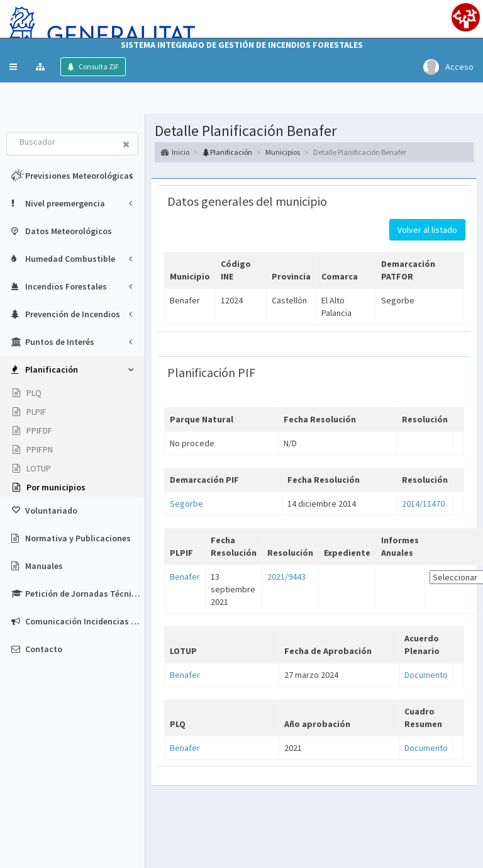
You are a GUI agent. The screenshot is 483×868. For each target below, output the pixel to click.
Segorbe (186, 504)
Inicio (175, 152)
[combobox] (61, 143)
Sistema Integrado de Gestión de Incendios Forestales (242, 45)
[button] (13, 67)
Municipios (283, 152)
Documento (426, 675)
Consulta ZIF (98, 66)
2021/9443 (286, 577)
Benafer (185, 577)
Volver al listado (427, 230)
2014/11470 (423, 504)
